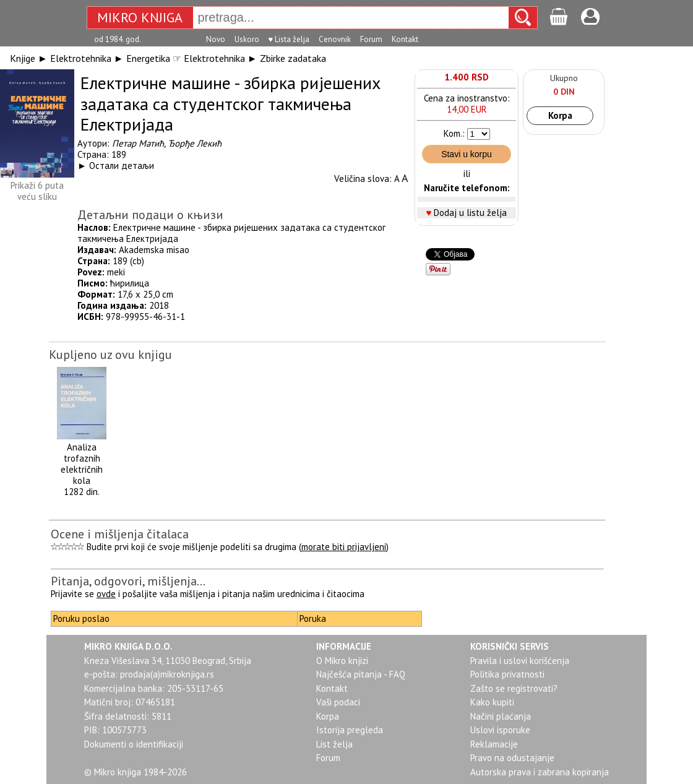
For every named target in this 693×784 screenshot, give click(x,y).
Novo (216, 39)
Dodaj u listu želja (470, 213)
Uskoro (247, 39)
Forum (371, 39)
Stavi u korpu (467, 154)
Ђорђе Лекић (195, 143)
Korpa (560, 115)
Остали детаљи (122, 166)
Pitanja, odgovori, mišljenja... (128, 581)
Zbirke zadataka (293, 58)
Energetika (148, 58)
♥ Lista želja (289, 39)
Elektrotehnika (81, 58)
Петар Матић (138, 143)
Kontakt (405, 39)
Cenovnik (335, 39)
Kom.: (454, 133)
